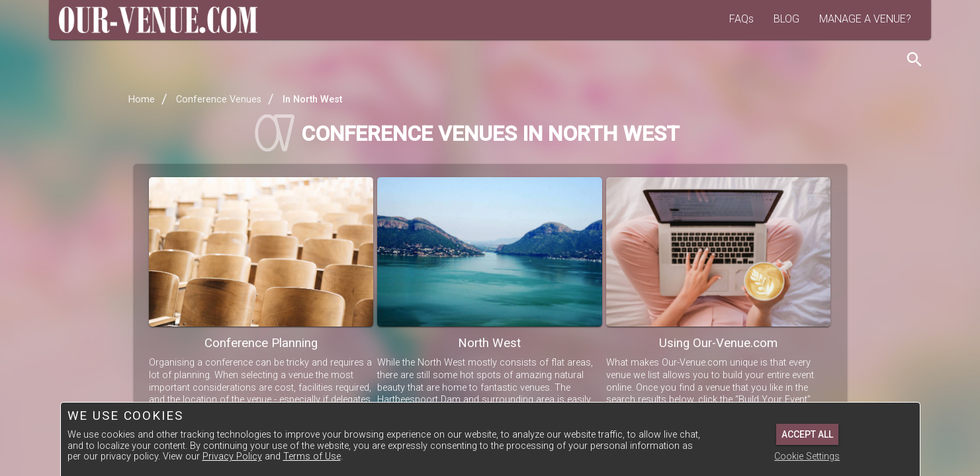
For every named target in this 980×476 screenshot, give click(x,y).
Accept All (807, 434)
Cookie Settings (807, 456)
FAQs (741, 19)
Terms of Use (312, 456)
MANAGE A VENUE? (865, 19)
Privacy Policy (232, 456)
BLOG (786, 19)
